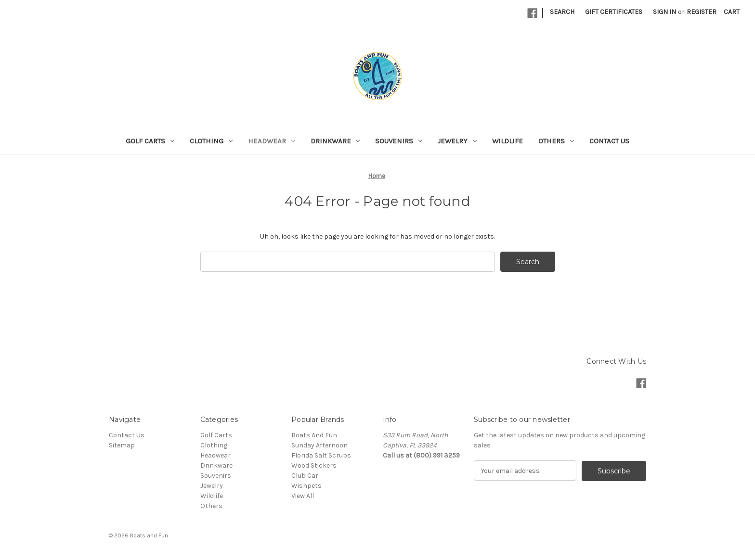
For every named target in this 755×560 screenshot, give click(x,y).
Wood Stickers (314, 465)
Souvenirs (399, 141)
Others (556, 141)
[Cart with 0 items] (732, 12)
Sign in (664, 12)
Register (702, 12)
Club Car (305, 476)
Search (562, 12)
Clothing (211, 141)
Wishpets (306, 486)
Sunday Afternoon (319, 445)
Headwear (272, 141)
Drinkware (335, 141)
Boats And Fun (314, 435)
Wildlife (508, 141)
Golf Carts (150, 141)
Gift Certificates (614, 12)
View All (303, 496)
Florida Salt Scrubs (321, 455)
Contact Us (609, 141)
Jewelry (457, 141)
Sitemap (122, 445)
